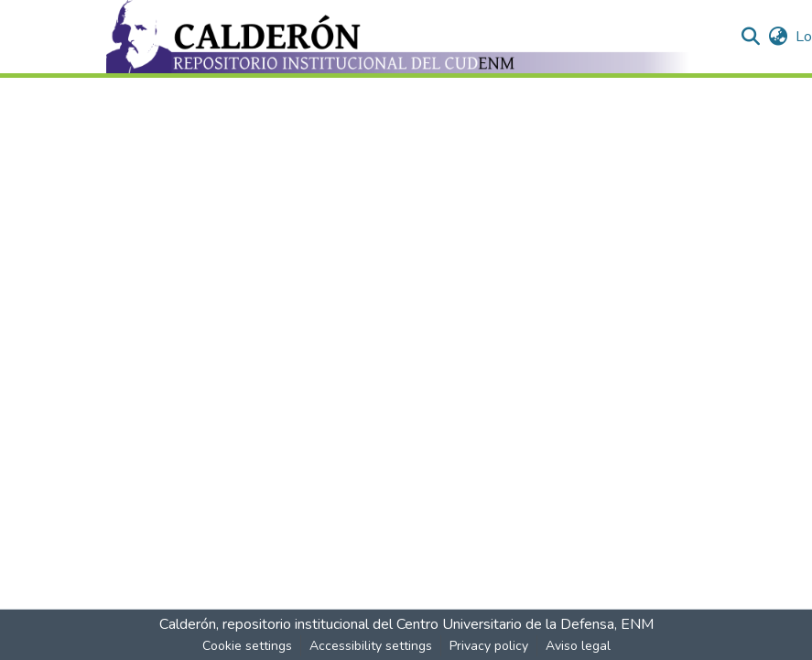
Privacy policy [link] (489, 646)
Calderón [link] (188, 624)
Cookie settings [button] (247, 646)
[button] (399, 37)
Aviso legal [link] (578, 646)
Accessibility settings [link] (371, 646)
